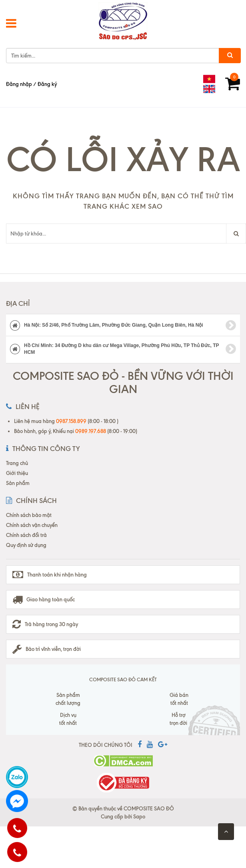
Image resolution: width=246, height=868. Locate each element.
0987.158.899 (71, 421)
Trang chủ (17, 463)
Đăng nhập (19, 84)
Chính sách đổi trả (26, 535)
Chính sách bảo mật (29, 515)
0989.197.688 (91, 431)
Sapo (139, 816)
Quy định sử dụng (26, 545)
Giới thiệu (17, 473)
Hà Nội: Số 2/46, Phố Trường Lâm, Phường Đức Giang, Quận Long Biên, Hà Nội (123, 325)
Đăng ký (47, 84)
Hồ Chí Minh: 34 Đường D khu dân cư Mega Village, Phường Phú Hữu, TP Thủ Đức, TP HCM (123, 349)
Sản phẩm (18, 483)
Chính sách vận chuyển (32, 525)
